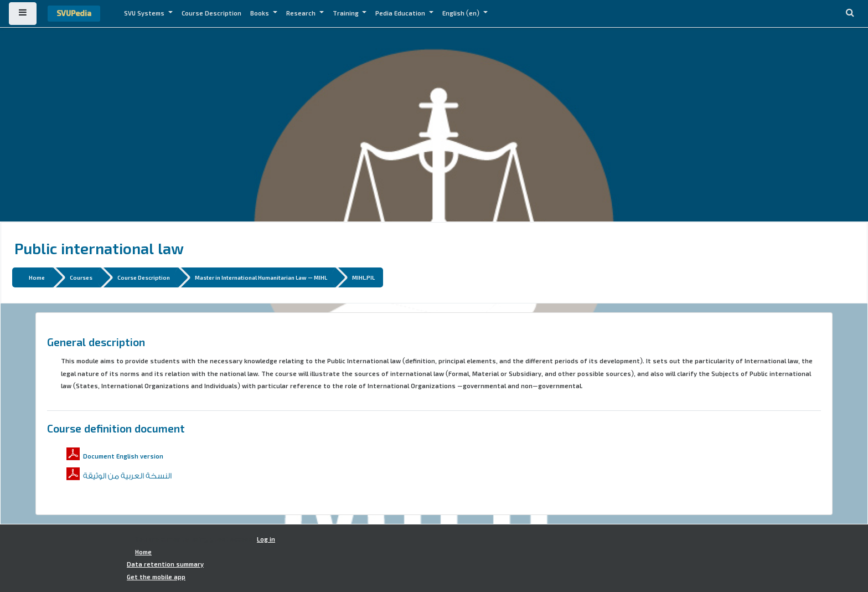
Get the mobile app (156, 577)
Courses (81, 277)
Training (347, 13)
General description (96, 342)
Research (302, 13)
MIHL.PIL (363, 277)
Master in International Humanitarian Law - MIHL (261, 277)
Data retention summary (165, 564)
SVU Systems (145, 13)
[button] (850, 14)
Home (37, 277)
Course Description (211, 13)
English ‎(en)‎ (462, 13)
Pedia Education (401, 13)
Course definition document (116, 428)
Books (260, 13)
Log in (266, 539)
